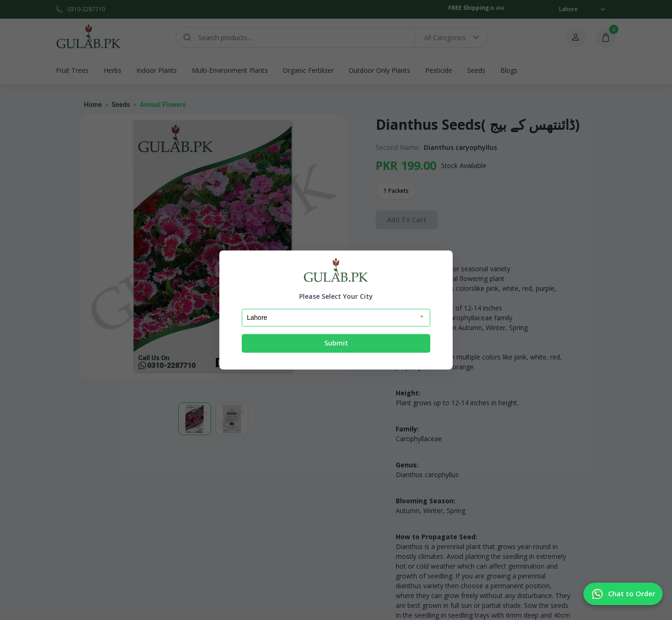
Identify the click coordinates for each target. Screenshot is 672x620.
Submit (336, 343)
